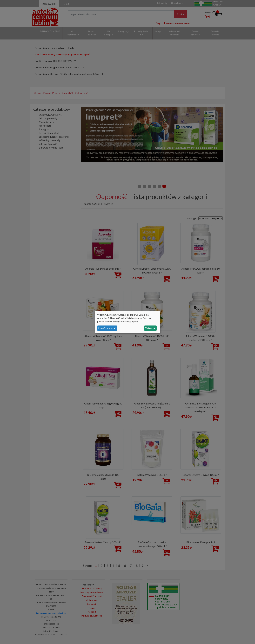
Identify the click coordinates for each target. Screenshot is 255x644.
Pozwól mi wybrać (107, 328)
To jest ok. (150, 328)
